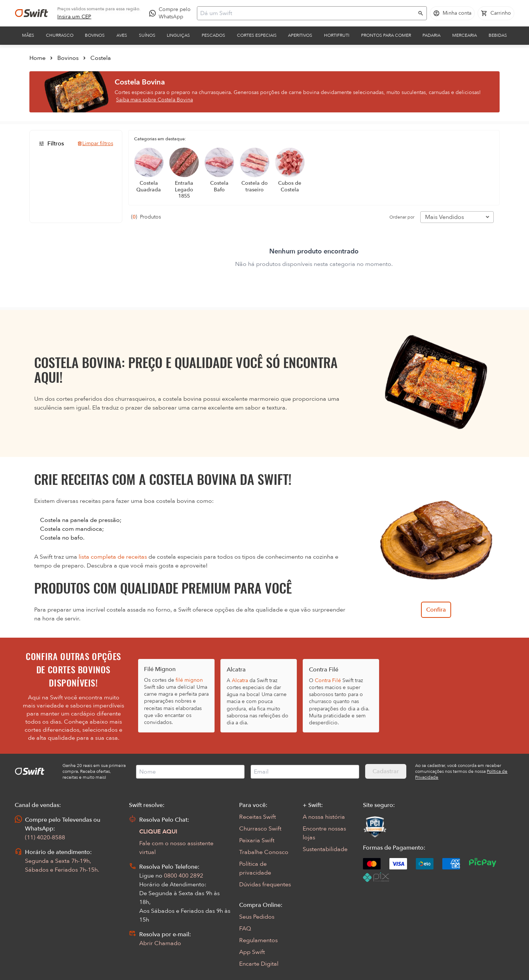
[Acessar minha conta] (452, 13)
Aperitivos (300, 35)
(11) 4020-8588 (45, 837)
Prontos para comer (386, 35)
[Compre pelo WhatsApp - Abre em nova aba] (172, 13)
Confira (436, 610)
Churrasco (60, 35)
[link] (74, 17)
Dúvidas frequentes (265, 884)
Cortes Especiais (257, 35)
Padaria (431, 35)
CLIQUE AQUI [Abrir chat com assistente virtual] (158, 832)
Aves (122, 35)
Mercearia (465, 35)
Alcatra (240, 680)
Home (37, 58)
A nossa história (324, 817)
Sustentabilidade (325, 849)
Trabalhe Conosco (264, 852)
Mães (28, 35)
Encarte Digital (259, 964)
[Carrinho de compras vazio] (496, 13)
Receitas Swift (258, 817)
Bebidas (498, 35)
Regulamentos (258, 940)
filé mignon (189, 680)
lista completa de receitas (113, 557)
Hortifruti (337, 35)
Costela (101, 58)
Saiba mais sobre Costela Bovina (154, 100)
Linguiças (178, 35)
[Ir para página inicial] (32, 13)
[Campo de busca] (307, 13)
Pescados (213, 35)
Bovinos (95, 35)
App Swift (252, 952)
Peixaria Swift (257, 840)
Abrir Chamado (160, 943)
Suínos (147, 35)
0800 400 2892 (183, 876)
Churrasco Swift (260, 829)
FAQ (245, 929)
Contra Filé (328, 680)
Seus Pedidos (257, 917)
